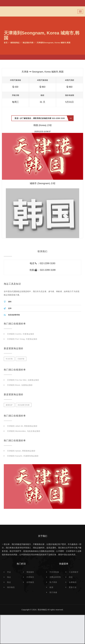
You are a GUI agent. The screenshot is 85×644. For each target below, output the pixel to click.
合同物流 (30, 582)
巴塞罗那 (21, 359)
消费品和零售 (55, 577)
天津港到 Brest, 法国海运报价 (20, 385)
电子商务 (53, 582)
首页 (6, 43)
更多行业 (73, 587)
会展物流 (73, 582)
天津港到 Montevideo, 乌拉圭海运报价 (24, 431)
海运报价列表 (28, 43)
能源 (51, 587)
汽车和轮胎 (54, 572)
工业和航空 (74, 572)
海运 (9, 577)
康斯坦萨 (9, 405)
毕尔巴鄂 (9, 359)
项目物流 (11, 587)
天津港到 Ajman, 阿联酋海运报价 (21, 451)
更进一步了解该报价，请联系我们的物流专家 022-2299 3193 (43, 118)
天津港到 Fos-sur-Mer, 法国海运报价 (23, 380)
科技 (71, 577)
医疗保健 (53, 592)
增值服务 (30, 572)
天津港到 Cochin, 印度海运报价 (21, 334)
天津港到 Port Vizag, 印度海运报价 (22, 339)
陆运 (9, 582)
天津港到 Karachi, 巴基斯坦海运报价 (23, 456)
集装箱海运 (15, 43)
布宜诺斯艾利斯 (24, 405)
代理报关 (30, 577)
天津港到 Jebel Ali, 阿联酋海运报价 (22, 426)
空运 (9, 572)
